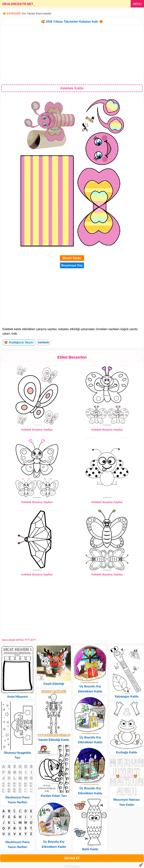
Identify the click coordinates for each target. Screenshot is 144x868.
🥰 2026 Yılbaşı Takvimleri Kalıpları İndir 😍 (72, 22)
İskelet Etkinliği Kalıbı (54, 740)
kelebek (44, 342)
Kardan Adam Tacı (54, 796)
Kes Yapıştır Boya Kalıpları (37, 13)
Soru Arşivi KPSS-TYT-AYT (19, 640)
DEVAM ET (72, 858)
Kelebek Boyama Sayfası (37, 430)
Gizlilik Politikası (72, 866)
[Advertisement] (72, 55)
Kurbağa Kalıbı (127, 752)
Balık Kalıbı (90, 849)
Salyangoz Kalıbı (126, 696)
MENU (137, 4)
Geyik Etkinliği (54, 684)
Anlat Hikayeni (17, 697)
